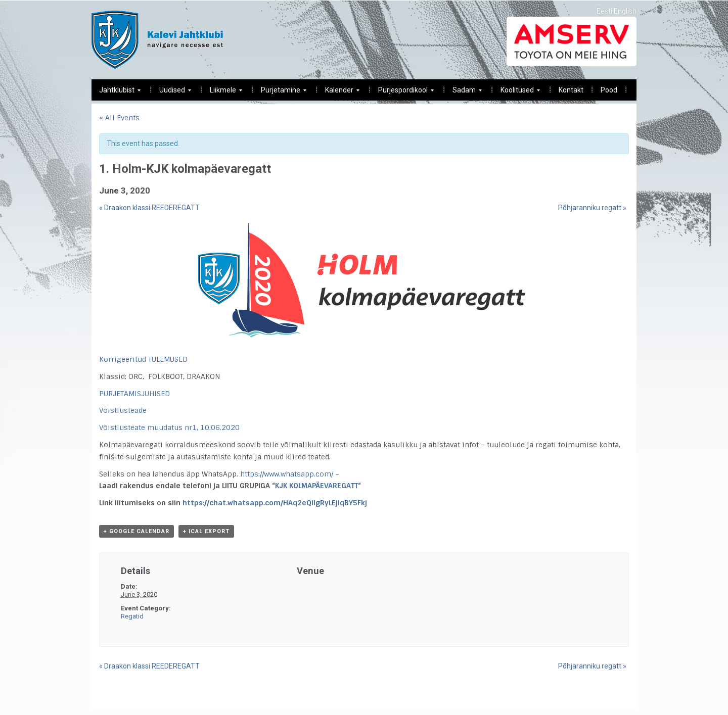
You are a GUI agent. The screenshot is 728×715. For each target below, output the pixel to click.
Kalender (338, 93)
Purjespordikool (402, 93)
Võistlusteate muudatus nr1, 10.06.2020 (169, 427)
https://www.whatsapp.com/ (287, 474)
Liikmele (222, 93)
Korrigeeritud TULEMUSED (143, 359)
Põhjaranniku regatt (592, 208)
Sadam (463, 93)
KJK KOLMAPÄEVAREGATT (316, 486)
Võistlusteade (123, 410)
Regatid (132, 616)
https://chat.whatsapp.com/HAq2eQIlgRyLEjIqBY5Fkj (275, 503)
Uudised (171, 93)
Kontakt (571, 90)
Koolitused (516, 93)
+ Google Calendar (136, 531)
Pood (609, 90)
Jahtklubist (116, 93)
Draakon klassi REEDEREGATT (149, 208)
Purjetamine (280, 93)
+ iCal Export (206, 531)
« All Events (119, 118)
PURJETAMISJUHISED (134, 394)
